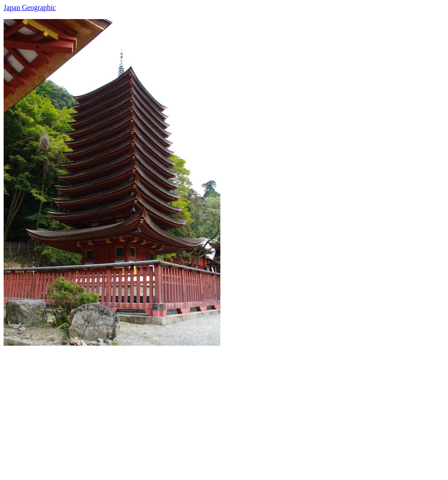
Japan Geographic (30, 7)
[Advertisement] (224, 409)
